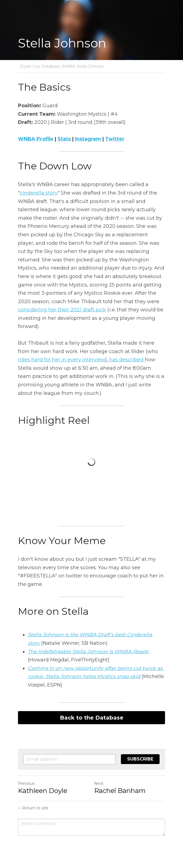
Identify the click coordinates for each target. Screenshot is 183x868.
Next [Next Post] (99, 783)
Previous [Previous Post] (26, 783)
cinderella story (39, 193)
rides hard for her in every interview (62, 360)
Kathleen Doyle (43, 791)
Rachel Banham (120, 791)
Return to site (33, 808)
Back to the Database (92, 718)
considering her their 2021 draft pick (62, 310)
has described (126, 360)
